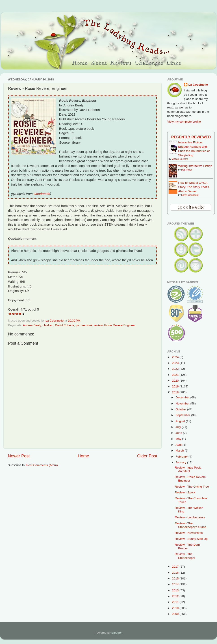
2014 (176, 584)
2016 (176, 573)
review (98, 325)
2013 (176, 590)
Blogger (117, 633)
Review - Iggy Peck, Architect (188, 469)
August (181, 421)
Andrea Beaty (32, 325)
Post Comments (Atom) (42, 465)
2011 (176, 602)
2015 (176, 578)
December (183, 397)
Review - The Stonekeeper (185, 556)
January (181, 462)
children (48, 325)
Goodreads (42, 194)
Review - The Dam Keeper (187, 546)
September (183, 415)
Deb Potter (187, 170)
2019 (176, 386)
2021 (176, 375)
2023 (176, 363)
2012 (176, 596)
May (179, 439)
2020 (176, 381)
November (183, 403)
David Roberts (65, 325)
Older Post (147, 456)
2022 (176, 369)
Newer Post (19, 456)
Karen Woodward (190, 195)
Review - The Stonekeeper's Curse (191, 525)
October (181, 409)
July (179, 427)
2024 (176, 357)
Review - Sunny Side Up (191, 539)
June (179, 433)
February (182, 457)
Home (83, 456)
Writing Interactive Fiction (195, 166)
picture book (84, 325)
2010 (176, 608)
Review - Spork (185, 492)
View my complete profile (184, 122)
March (180, 451)
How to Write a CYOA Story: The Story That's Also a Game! (194, 187)
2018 (176, 392)
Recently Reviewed (191, 137)
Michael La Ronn (180, 159)
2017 (176, 567)
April (179, 445)
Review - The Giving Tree (192, 487)
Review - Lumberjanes (190, 517)
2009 (176, 614)
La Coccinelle (198, 85)
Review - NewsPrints (189, 533)
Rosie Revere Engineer (120, 325)
